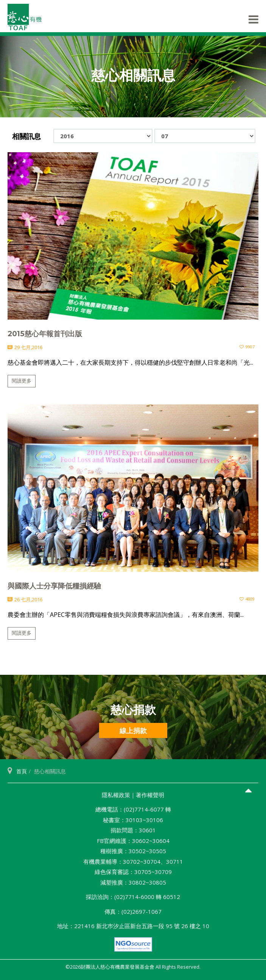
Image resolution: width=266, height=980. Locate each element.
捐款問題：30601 (133, 830)
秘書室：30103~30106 (133, 820)
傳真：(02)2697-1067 (133, 911)
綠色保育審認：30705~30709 (133, 872)
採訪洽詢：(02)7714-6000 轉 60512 (133, 897)
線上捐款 (133, 730)
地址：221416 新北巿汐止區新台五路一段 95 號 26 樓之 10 (133, 926)
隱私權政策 (116, 795)
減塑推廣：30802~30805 (133, 882)
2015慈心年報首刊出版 (45, 334)
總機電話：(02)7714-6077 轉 (133, 809)
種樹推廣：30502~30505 (133, 851)
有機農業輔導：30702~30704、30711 (133, 861)
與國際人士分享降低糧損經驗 (54, 586)
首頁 (22, 771)
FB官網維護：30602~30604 (133, 841)
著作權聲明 (150, 795)
